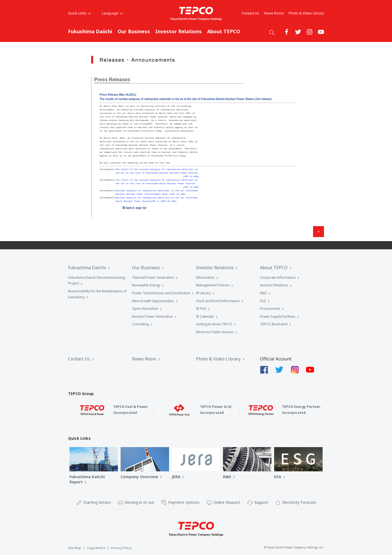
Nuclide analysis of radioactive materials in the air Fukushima (157, 191)
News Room (274, 13)
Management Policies (213, 285)
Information (205, 277)
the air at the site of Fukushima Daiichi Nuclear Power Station (157, 173)
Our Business (134, 31)
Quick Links (80, 13)
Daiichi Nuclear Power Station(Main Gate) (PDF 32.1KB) (151, 194)
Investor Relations (179, 31)
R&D (263, 293)
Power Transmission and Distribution (161, 293)
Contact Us (250, 13)
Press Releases (112, 80)
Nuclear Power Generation (152, 316)
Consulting (140, 324)
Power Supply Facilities (278, 316)
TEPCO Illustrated (274, 324)
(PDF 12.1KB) (191, 176)
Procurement (270, 309)
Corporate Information (278, 277)
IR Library (203, 293)
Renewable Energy (146, 285)
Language (113, 13)
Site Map (75, 548)
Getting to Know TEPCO (214, 324)
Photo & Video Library (306, 13)
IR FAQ (201, 309)
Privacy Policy (121, 548)
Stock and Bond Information (218, 301)
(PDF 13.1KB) (191, 187)
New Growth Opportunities (153, 301)
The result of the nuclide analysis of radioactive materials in (157, 169)
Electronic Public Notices (215, 332)
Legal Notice (96, 548)
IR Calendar (205, 316)
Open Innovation (145, 309)
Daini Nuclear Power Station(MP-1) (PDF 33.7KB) (146, 201)
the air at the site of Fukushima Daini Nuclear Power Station (155, 184)
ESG (263, 301)
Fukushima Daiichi (90, 31)
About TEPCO (224, 31)
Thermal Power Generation (153, 277)
